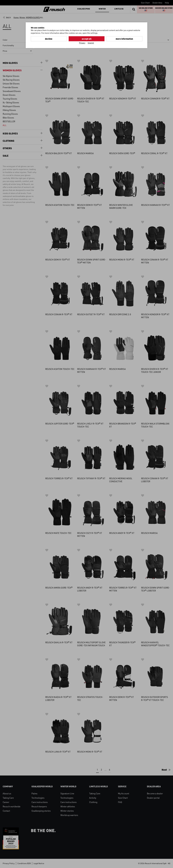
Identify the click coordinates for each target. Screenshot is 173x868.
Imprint (91, 43)
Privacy (82, 43)
